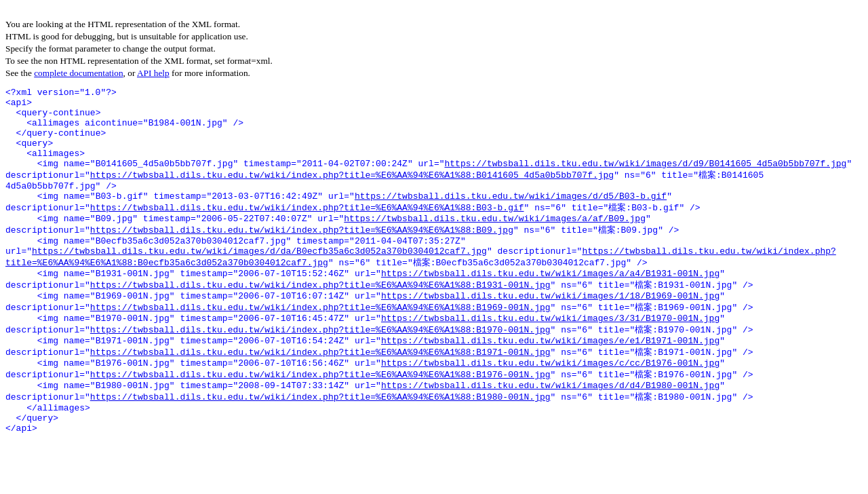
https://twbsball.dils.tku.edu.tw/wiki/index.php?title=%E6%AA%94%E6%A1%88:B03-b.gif (307, 229)
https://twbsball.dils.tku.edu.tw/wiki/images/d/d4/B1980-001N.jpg (550, 430)
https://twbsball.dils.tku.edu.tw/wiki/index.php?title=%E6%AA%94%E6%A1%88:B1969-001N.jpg (320, 341)
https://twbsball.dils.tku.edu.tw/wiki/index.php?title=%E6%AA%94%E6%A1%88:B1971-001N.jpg (320, 392)
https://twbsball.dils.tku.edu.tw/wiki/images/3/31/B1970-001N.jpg (550, 354)
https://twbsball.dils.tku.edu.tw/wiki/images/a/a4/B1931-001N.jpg (550, 304)
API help (153, 73)
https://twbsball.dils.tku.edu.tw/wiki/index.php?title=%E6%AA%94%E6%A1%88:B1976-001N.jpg (320, 417)
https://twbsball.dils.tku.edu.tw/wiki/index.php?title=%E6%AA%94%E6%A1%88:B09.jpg (302, 254)
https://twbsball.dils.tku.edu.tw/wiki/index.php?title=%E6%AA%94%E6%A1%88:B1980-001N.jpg (320, 442)
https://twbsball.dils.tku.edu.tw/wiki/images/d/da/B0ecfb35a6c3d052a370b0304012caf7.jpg (259, 279)
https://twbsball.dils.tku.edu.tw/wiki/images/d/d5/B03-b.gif (511, 216)
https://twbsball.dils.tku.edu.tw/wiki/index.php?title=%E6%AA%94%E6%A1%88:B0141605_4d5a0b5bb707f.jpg (352, 191)
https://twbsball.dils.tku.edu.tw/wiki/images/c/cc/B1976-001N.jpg (550, 404)
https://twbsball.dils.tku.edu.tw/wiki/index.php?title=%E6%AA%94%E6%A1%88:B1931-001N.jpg (320, 316)
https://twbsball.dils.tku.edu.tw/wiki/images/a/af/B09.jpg (495, 242)
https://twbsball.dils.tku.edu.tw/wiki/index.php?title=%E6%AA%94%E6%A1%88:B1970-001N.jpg (320, 366)
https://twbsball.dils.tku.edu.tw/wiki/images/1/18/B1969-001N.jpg (550, 329)
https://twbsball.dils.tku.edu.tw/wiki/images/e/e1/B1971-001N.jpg (550, 379)
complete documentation (78, 73)
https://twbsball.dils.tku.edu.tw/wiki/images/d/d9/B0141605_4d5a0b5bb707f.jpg (645, 179)
